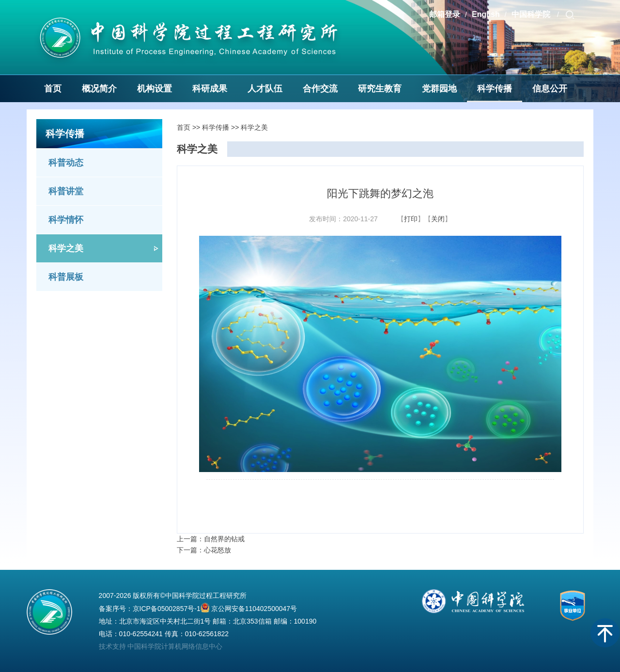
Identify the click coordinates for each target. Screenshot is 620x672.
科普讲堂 (66, 191)
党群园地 (439, 89)
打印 (411, 219)
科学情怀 (66, 220)
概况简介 (99, 89)
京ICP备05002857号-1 (167, 609)
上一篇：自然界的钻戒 (211, 539)
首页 (53, 89)
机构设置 (155, 89)
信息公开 (550, 89)
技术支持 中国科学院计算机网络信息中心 (161, 646)
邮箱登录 (445, 14)
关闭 (438, 219)
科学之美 (66, 248)
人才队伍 (265, 89)
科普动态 (66, 163)
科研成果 (210, 89)
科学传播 (495, 89)
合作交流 (320, 89)
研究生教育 (380, 89)
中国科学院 (532, 14)
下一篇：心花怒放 (204, 550)
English (486, 14)
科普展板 (66, 277)
